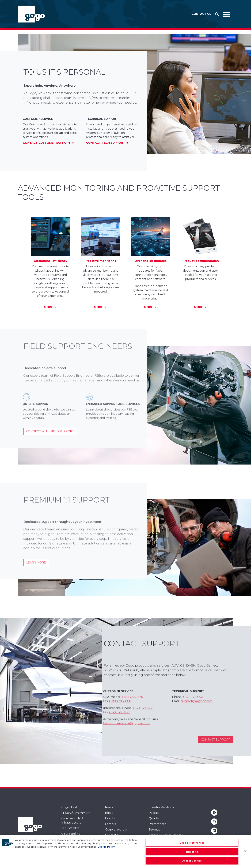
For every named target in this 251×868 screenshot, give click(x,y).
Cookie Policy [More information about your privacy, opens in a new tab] (106, 847)
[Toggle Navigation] (227, 14)
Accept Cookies (192, 861)
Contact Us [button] (201, 14)
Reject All (192, 852)
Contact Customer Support (47, 143)
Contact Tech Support (106, 143)
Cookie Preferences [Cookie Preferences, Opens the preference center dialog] (192, 843)
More (49, 307)
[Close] (245, 851)
